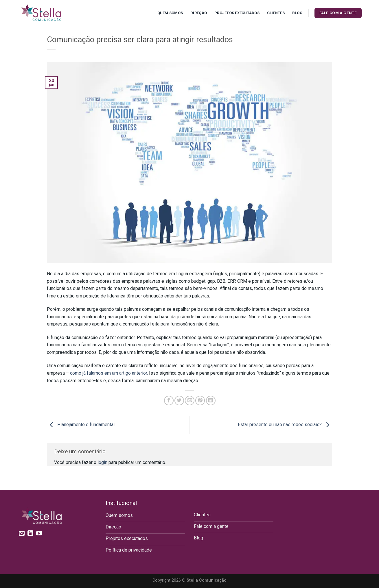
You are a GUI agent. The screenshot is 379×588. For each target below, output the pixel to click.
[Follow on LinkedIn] (30, 534)
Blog (297, 13)
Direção (199, 13)
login (102, 462)
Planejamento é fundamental (81, 425)
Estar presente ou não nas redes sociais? (285, 425)
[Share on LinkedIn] (211, 401)
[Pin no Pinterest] (200, 401)
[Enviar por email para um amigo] (190, 401)
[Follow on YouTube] (39, 534)
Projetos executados (237, 13)
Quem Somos (170, 13)
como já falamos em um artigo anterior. (109, 373)
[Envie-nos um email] (22, 534)
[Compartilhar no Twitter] (179, 401)
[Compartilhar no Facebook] (169, 401)
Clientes (276, 13)
